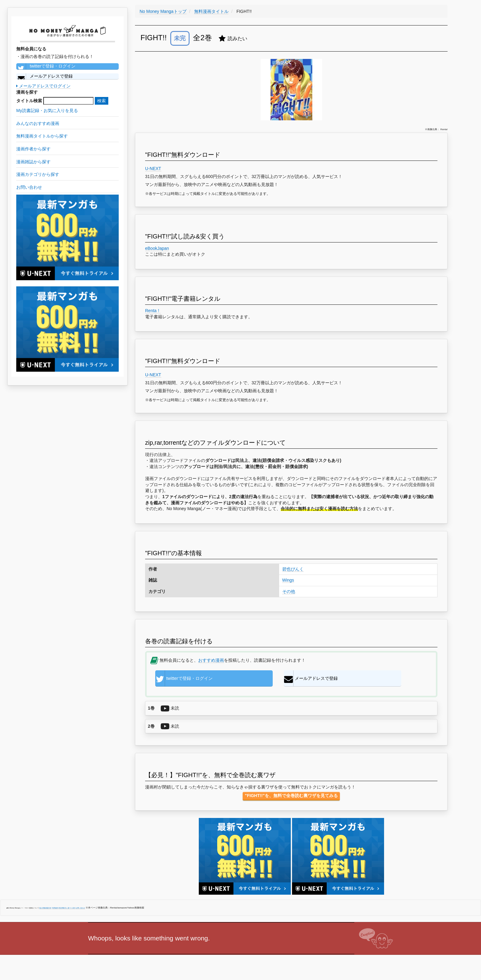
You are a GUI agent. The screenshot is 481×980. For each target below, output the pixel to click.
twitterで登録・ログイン (46, 66)
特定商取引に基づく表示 (67, 910)
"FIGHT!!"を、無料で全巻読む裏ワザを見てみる (291, 798)
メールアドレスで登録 (44, 76)
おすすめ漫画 (211, 660)
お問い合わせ (80, 910)
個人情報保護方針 (45, 910)
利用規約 (55, 910)
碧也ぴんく (293, 569)
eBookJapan (157, 248)
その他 (289, 591)
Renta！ (153, 311)
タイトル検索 (29, 101)
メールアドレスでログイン (43, 86)
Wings (288, 580)
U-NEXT (153, 168)
